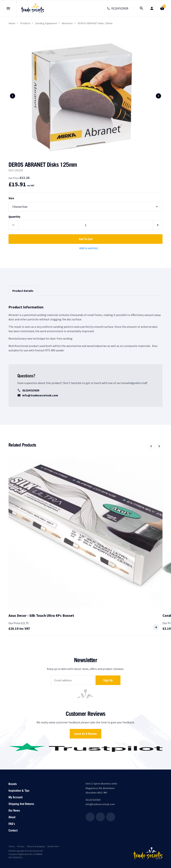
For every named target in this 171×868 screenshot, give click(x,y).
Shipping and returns (21, 804)
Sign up (108, 680)
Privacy (21, 846)
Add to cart (86, 239)
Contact (13, 830)
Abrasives (67, 23)
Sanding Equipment (46, 23)
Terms (11, 846)
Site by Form (53, 846)
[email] (73, 680)
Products (25, 23)
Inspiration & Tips (19, 791)
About (12, 817)
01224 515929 (28, 390)
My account (15, 797)
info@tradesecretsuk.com (38, 395)
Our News (14, 810)
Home (12, 23)
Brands (13, 784)
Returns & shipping (36, 846)
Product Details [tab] (23, 291)
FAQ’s (12, 824)
